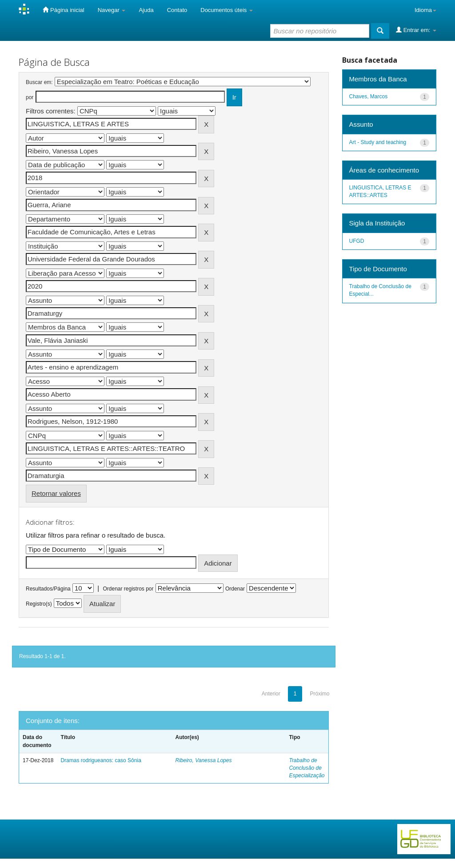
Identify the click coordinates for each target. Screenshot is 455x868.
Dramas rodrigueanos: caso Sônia (101, 760)
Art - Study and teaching (378, 142)
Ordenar (235, 589)
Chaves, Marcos (369, 96)
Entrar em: (416, 30)
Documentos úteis (227, 10)
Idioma (425, 10)
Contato (177, 10)
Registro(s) (39, 604)
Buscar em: (39, 82)
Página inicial (63, 10)
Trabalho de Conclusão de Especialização (307, 768)
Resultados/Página (48, 589)
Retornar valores (56, 493)
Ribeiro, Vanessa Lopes (203, 760)
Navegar (112, 10)
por (30, 97)
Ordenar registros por (128, 589)
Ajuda (146, 10)
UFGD (357, 241)
